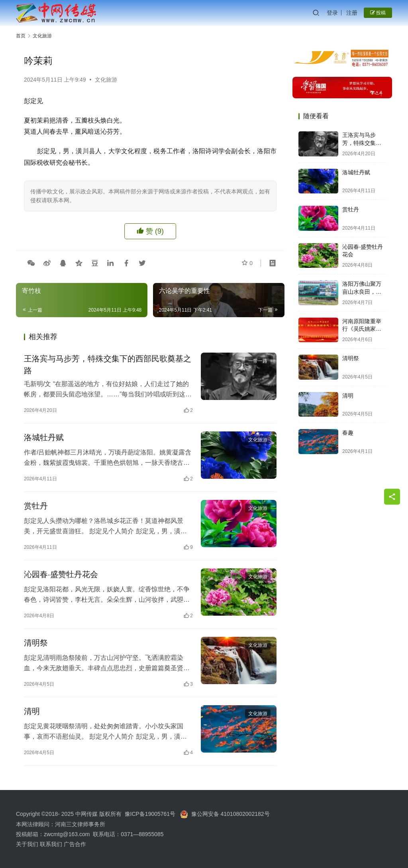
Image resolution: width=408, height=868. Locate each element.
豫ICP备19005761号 (150, 814)
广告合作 (75, 844)
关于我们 (28, 844)
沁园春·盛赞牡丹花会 (61, 574)
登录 (332, 13)
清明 (32, 711)
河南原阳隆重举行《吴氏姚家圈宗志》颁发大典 (362, 329)
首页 (21, 36)
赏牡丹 (36, 506)
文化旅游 (106, 80)
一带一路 (258, 361)
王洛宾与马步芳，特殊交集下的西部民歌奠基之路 (108, 365)
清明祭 (36, 643)
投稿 (378, 13)
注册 (352, 13)
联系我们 (51, 844)
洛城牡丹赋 (44, 437)
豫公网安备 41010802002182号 (230, 814)
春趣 (348, 433)
